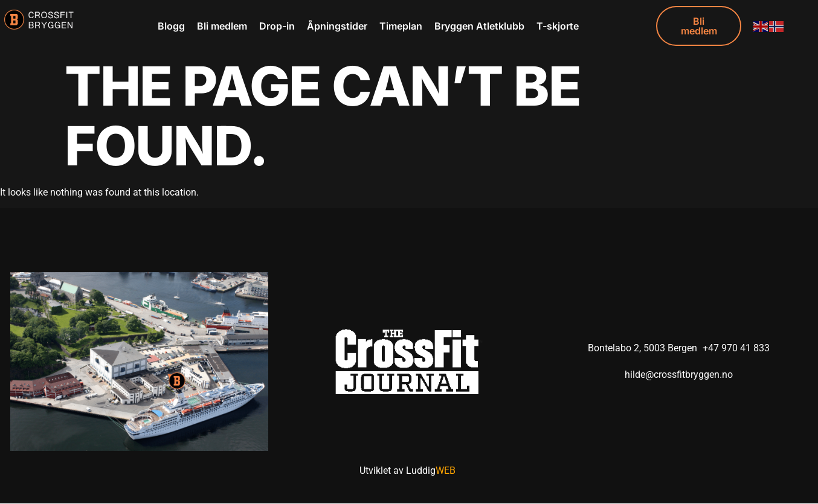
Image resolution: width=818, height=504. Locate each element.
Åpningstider (337, 26)
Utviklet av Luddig (407, 471)
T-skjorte (558, 26)
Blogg (171, 26)
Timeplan (401, 26)
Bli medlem (222, 26)
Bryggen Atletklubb (479, 26)
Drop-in (277, 26)
